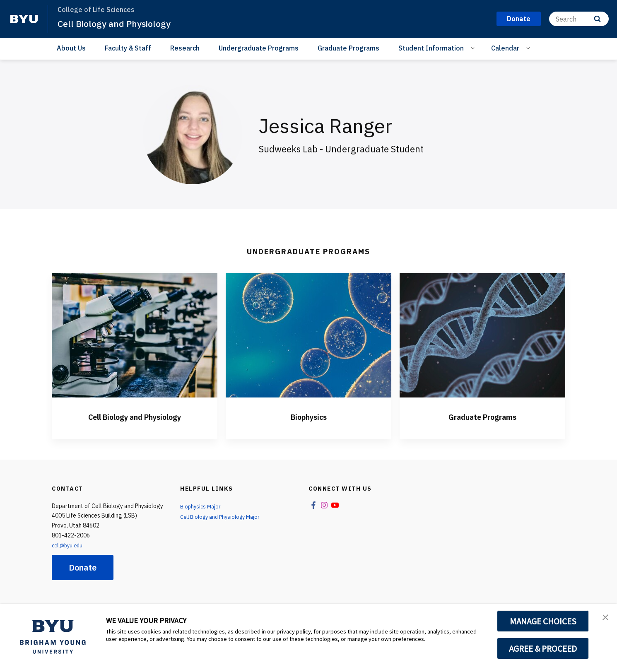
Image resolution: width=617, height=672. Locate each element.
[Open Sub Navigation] (474, 48)
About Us (71, 48)
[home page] (24, 19)
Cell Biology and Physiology (121, 23)
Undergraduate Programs (259, 48)
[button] (603, 619)
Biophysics (308, 416)
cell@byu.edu (69, 545)
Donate (83, 567)
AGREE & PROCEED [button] (543, 648)
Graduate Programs (348, 48)
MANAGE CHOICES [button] (543, 621)
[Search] (579, 19)
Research (185, 48)
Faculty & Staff (128, 48)
